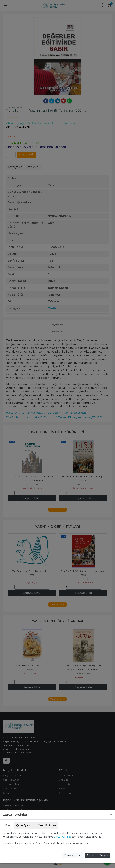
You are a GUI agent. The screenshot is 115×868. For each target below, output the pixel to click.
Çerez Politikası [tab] (47, 825)
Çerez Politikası (63, 837)
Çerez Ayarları (73, 855)
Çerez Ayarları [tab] (24, 825)
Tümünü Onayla (97, 855)
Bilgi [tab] (8, 825)
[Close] (111, 814)
